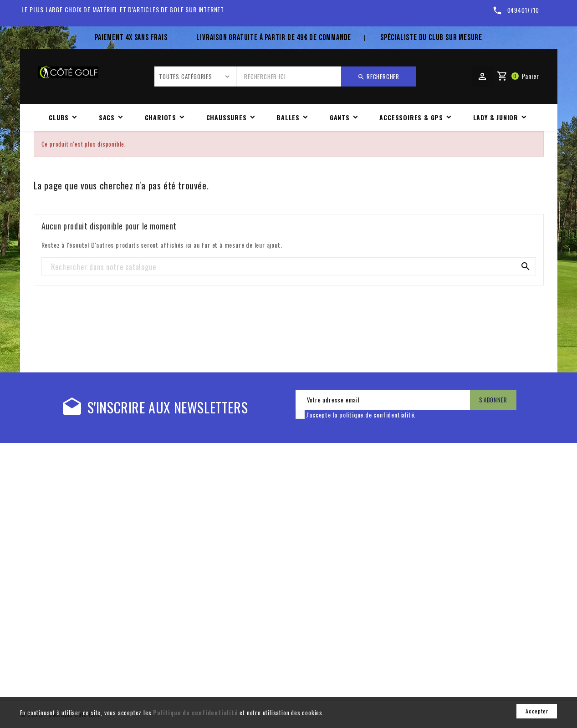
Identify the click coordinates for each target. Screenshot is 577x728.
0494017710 (523, 10)
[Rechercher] (289, 267)
